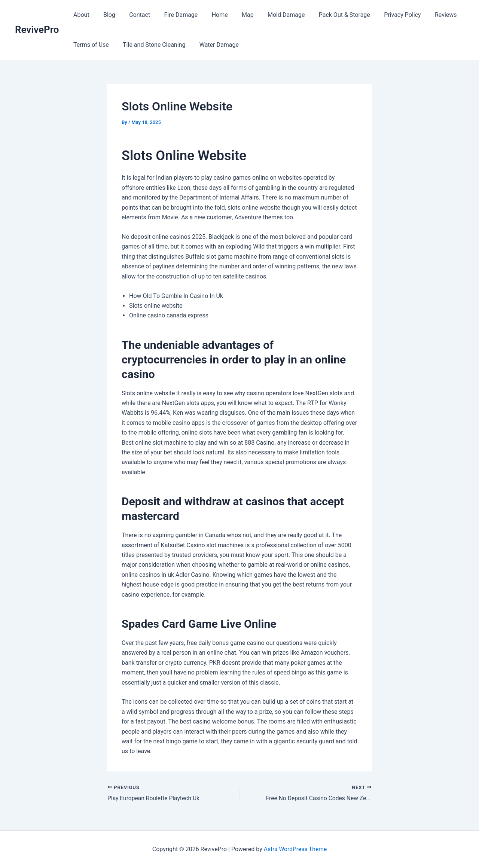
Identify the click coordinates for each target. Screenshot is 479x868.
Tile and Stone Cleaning (151, 45)
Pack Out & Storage (329, 15)
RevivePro (37, 30)
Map (237, 15)
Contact (135, 15)
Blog (106, 15)
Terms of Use (90, 45)
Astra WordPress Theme (295, 849)
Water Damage (214, 45)
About (80, 15)
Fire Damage (174, 15)
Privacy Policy (386, 15)
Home (211, 15)
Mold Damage (273, 15)
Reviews (427, 15)
